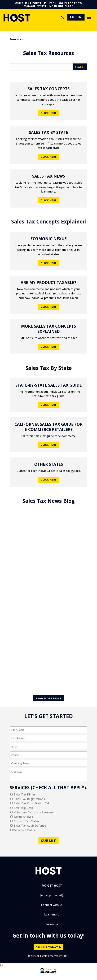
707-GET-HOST (62, 17)
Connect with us (52, 905)
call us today (47, 947)
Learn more (52, 914)
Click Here (49, 113)
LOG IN (76, 17)
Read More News (49, 698)
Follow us (52, 924)
